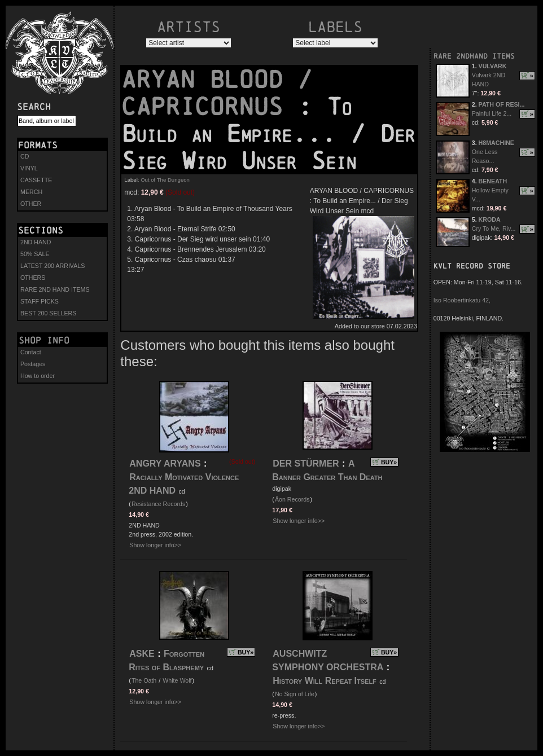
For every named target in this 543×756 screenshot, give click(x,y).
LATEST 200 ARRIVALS (52, 266)
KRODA (490, 219)
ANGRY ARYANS (165, 463)
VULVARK (493, 66)
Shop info (44, 340)
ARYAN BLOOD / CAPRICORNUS (217, 93)
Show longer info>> (155, 545)
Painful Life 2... (492, 113)
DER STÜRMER (306, 463)
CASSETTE (36, 180)
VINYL (29, 168)
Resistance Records (158, 504)
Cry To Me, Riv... (494, 228)
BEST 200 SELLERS (48, 313)
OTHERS (33, 278)
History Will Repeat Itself (326, 681)
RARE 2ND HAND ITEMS (55, 289)
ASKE (142, 654)
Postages (33, 364)
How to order (38, 376)
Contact (31, 352)
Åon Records (292, 499)
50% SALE (35, 254)
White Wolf (177, 680)
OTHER (31, 204)
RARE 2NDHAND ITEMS (474, 56)
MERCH (31, 192)
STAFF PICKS (40, 301)
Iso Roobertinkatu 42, (462, 300)
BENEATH (493, 181)
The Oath (144, 680)
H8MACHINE (496, 143)
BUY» (389, 462)
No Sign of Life (295, 694)
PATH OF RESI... (502, 104)
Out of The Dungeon (165, 180)
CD (25, 156)
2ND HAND (36, 242)
